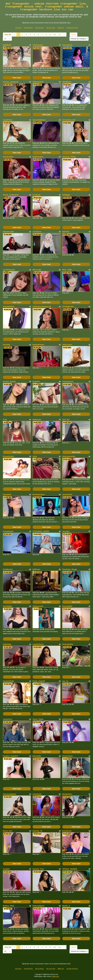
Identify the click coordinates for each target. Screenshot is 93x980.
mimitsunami (38, 45)
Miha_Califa (67, 270)
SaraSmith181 (9, 681)
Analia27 (6, 869)
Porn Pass (18, 28)
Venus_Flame (38, 719)
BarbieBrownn (38, 345)
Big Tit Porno (40, 28)
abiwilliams (67, 82)
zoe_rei (65, 681)
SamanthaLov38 (69, 120)
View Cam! (17, 78)
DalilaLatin (37, 420)
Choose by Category (79, 39)
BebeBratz (7, 45)
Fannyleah (7, 494)
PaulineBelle (67, 606)
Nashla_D (66, 906)
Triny (5, 420)
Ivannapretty (67, 45)
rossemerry (8, 719)
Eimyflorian (67, 831)
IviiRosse (36, 569)
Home (73, 35)
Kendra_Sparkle (9, 381)
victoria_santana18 (11, 82)
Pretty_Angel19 (39, 681)
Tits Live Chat (51, 28)
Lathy (35, 456)
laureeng (6, 345)
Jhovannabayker (10, 794)
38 (5, 39)
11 (60, 35)
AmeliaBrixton (68, 307)
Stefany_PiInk (8, 906)
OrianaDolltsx (68, 644)
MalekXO (66, 232)
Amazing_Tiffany (69, 157)
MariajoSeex (67, 794)
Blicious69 (37, 270)
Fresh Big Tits (28, 28)
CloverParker (68, 756)
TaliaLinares (67, 345)
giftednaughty (68, 719)
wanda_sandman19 (11, 195)
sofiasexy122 (38, 606)
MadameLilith (8, 232)
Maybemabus (38, 157)
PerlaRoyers (8, 569)
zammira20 (37, 794)
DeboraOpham (38, 906)
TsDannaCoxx (68, 381)
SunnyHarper (8, 531)
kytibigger (66, 195)
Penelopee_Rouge (70, 569)
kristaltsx (36, 381)
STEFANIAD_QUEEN (41, 531)
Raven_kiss (8, 831)
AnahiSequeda (9, 270)
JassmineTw (67, 494)
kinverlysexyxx (39, 494)
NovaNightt (7, 606)
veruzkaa (66, 531)
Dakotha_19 (37, 831)
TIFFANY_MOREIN (70, 869)
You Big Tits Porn (72, 28)
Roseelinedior (9, 456)
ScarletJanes (8, 157)
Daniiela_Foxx (38, 869)
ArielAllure (37, 232)
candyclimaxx (38, 644)
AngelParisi (8, 120)
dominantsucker (69, 456)
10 (55, 35)
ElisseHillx (37, 756)
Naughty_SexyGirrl (11, 756)
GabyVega (7, 644)
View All (8, 35)
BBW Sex (61, 28)
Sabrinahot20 (38, 82)
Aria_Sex (66, 420)
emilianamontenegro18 (42, 307)
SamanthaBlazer (39, 120)
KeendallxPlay (9, 307)
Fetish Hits (55, 976)
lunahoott (36, 195)
